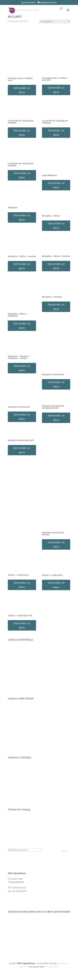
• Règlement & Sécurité (19, 661)
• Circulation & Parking (19, 654)
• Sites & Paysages (16, 827)
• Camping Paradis (17, 817)
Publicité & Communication (23, 838)
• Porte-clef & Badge (17, 692)
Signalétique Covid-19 (20, 842)
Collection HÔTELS (18, 830)
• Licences (13, 755)
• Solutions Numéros (18, 665)
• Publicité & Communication (22, 696)
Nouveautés (14, 846)
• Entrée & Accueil (16, 647)
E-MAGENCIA (52, 967)
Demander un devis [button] (22, 90)
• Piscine (12, 675)
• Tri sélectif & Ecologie (19, 689)
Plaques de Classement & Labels (25, 834)
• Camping (13, 685)
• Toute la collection (17, 644)
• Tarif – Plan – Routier (19, 651)
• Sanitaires (13, 678)
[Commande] (55, 21)
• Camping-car (15, 682)
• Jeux (10, 672)
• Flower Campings (17, 824)
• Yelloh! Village (15, 821)
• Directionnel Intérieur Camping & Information (31, 658)
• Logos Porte (14, 668)
